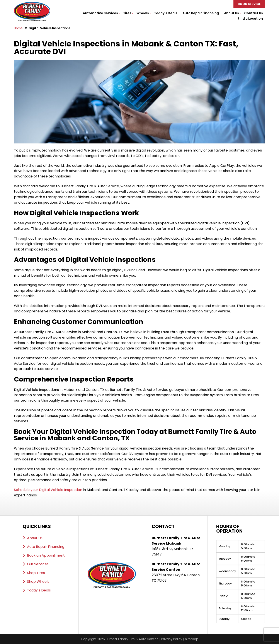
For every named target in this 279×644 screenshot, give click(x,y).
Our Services (38, 564)
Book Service (249, 4)
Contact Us (253, 13)
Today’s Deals (166, 13)
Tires (127, 13)
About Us (231, 13)
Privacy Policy (172, 639)
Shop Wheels (38, 582)
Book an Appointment (46, 555)
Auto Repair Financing (201, 13)
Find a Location (250, 19)
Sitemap (192, 639)
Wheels (143, 13)
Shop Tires (36, 573)
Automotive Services (100, 13)
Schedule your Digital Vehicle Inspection (48, 490)
